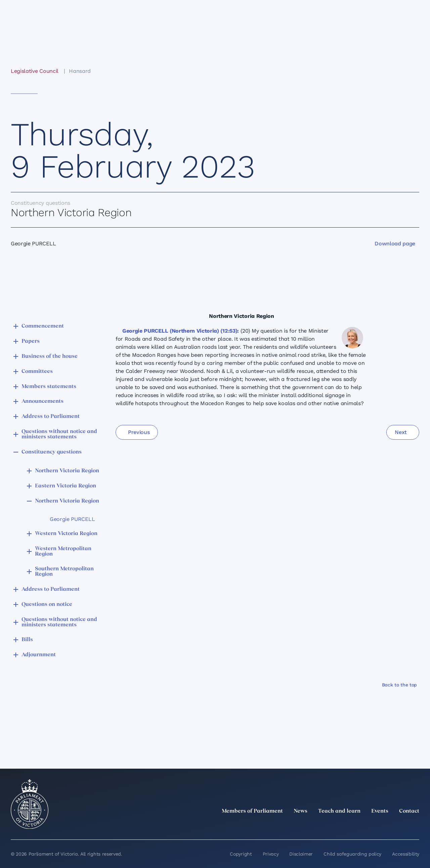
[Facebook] (386, 826)
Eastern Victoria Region (66, 486)
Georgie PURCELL (72, 519)
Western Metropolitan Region (63, 551)
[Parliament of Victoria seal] (30, 804)
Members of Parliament (252, 811)
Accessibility (406, 854)
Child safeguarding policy (352, 854)
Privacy (271, 854)
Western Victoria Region (66, 534)
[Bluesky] (415, 826)
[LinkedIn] (356, 826)
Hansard (80, 71)
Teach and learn (339, 811)
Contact (409, 811)
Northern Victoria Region (67, 471)
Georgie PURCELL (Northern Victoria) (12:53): (181, 331)
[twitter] (341, 826)
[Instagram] (371, 826)
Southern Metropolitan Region (64, 572)
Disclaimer (301, 854)
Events (380, 811)
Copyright (241, 854)
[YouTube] (400, 826)
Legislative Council (34, 71)
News (300, 811)
